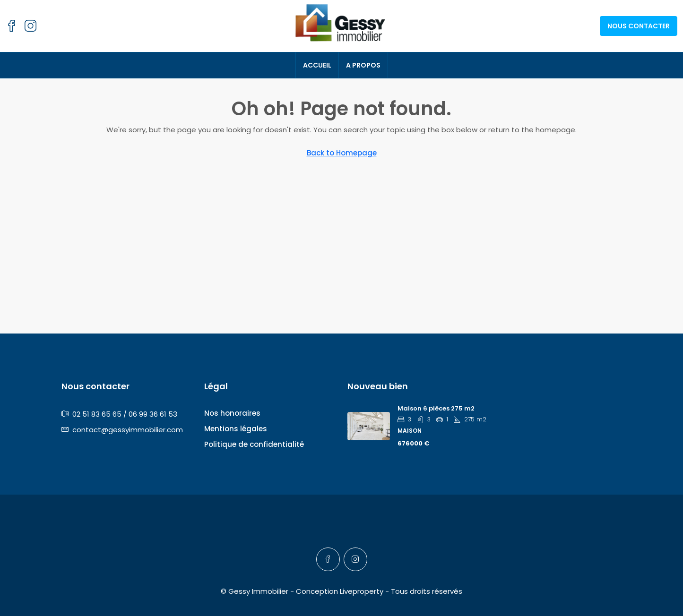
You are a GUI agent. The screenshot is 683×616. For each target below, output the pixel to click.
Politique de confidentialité (254, 444)
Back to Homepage (342, 153)
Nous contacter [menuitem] (639, 26)
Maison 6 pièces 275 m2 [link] (436, 408)
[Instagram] (355, 559)
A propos (363, 65)
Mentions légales (236, 429)
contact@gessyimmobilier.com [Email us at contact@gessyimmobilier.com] (128, 430)
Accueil (317, 65)
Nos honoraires (232, 413)
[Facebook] (328, 559)
